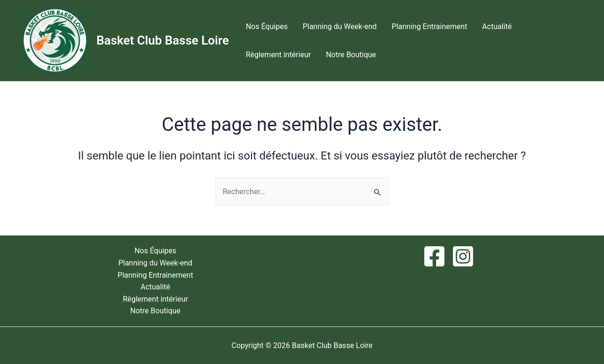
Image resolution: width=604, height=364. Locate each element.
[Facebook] (434, 256)
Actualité (497, 27)
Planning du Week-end (340, 27)
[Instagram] (463, 256)
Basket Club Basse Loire (163, 40)
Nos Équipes (267, 27)
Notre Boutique (351, 55)
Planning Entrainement (430, 27)
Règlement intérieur (279, 55)
